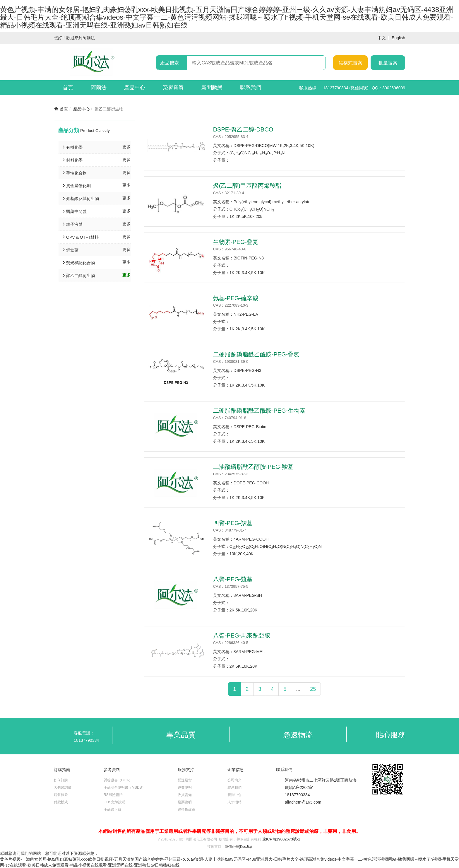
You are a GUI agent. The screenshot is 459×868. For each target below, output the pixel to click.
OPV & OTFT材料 (82, 237)
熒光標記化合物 (81, 263)
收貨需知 (185, 795)
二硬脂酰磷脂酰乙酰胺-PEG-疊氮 (256, 354)
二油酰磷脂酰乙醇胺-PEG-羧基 (254, 467)
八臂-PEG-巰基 (233, 579)
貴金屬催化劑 (78, 186)
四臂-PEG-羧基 (233, 523)
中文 (382, 38)
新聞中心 (234, 795)
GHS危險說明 (114, 802)
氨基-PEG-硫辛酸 (236, 298)
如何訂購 (61, 780)
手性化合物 (76, 173)
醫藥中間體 (76, 211)
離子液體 (74, 224)
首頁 (68, 88)
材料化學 (74, 160)
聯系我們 (251, 88)
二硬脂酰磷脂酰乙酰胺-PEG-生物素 (259, 411)
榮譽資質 (173, 88)
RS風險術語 (113, 795)
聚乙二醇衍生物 (81, 276)
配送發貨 (185, 780)
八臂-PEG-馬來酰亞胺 (242, 635)
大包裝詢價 (63, 787)
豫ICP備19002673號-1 (281, 839)
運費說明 (185, 787)
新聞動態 (212, 88)
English (398, 38)
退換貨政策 (186, 809)
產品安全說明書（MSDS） (125, 787)
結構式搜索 (350, 63)
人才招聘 (234, 802)
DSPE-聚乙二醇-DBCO (243, 129)
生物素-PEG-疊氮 (236, 242)
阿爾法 (99, 88)
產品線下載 (112, 809)
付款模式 (61, 802)
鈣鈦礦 (72, 250)
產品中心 (135, 88)
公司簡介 (234, 780)
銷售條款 (61, 795)
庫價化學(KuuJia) (238, 847)
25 (313, 689)
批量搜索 (388, 63)
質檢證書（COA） (118, 780)
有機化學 (74, 147)
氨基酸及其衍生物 (83, 199)
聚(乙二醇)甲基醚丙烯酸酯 (247, 186)
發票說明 (185, 802)
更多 (126, 147)
